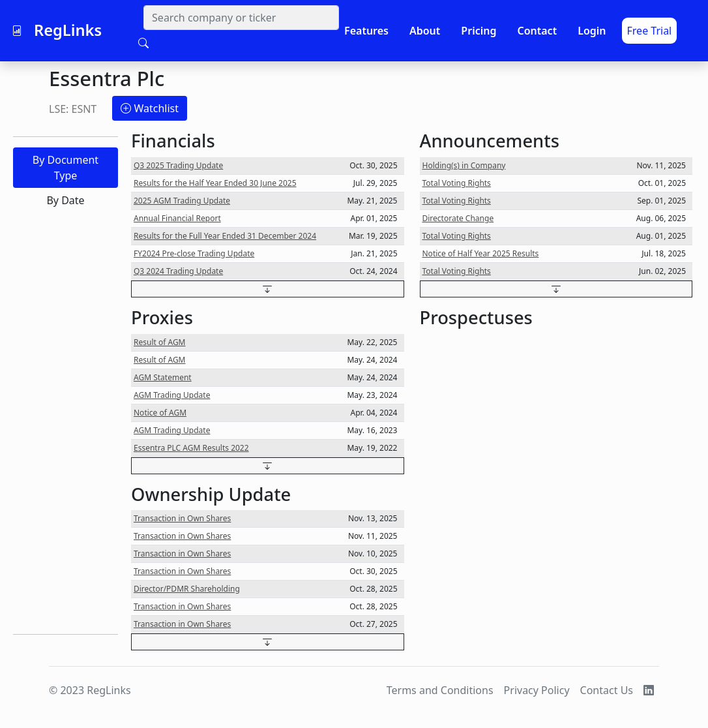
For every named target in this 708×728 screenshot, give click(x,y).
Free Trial (650, 31)
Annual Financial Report (177, 218)
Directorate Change (458, 218)
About (425, 31)
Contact (537, 31)
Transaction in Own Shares (182, 518)
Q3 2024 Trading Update (178, 271)
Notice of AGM (160, 413)
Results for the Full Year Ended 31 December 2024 (225, 236)
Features (366, 31)
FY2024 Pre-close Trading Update (194, 253)
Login (592, 31)
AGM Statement (163, 377)
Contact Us (607, 690)
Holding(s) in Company (464, 165)
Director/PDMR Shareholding (187, 589)
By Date (65, 200)
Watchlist (150, 108)
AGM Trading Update (172, 395)
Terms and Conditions (440, 690)
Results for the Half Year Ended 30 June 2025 (215, 183)
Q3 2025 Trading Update (178, 165)
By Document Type (66, 168)
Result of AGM (160, 342)
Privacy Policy (537, 690)
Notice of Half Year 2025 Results (481, 253)
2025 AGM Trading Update (182, 201)
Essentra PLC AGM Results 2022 (191, 448)
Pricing (479, 31)
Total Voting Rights (457, 183)
